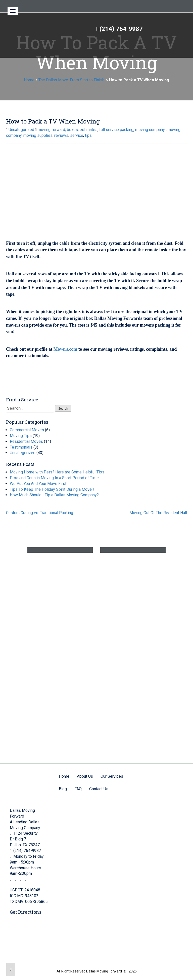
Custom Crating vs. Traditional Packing (40, 513)
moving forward (51, 130)
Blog (63, 789)
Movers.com (65, 349)
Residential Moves (26, 441)
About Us (85, 776)
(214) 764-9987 (121, 29)
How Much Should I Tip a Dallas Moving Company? (54, 495)
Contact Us (99, 789)
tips (88, 135)
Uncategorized (21, 130)
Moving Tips (21, 436)
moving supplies (38, 135)
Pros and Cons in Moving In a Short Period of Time (54, 478)
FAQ (78, 789)
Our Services (112, 776)
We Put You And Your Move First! (39, 484)
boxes (72, 130)
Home (29, 80)
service (77, 135)
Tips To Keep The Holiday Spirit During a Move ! (52, 489)
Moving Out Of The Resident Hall (158, 513)
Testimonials (21, 447)
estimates (89, 130)
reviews (61, 135)
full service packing (116, 130)
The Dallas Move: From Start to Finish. (72, 80)
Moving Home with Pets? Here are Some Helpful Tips (57, 472)
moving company (151, 130)
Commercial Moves (27, 430)
